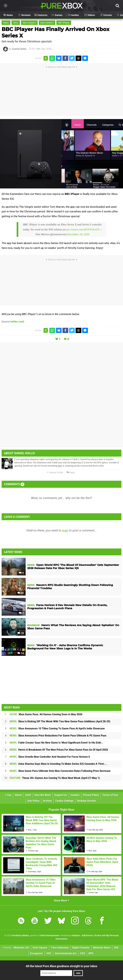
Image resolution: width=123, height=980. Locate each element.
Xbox (16, 23)
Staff (28, 795)
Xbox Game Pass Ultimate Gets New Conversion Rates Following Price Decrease (60, 771)
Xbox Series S (47, 23)
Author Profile (55, 473)
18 (21, 633)
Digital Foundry (81, 948)
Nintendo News (102, 948)
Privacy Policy (91, 795)
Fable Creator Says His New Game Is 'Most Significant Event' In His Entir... (56, 743)
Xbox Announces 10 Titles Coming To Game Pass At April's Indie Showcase (57, 728)
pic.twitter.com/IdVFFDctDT (83, 229)
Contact (75, 795)
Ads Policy (34, 801)
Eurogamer (37, 953)
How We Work (43, 795)
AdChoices (87, 936)
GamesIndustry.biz (66, 953)
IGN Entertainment (50, 936)
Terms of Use (110, 795)
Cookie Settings (64, 801)
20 (21, 593)
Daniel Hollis (19, 49)
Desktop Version (86, 801)
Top (8, 795)
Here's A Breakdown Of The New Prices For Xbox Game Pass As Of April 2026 (59, 750)
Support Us (61, 795)
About (18, 795)
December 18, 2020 (78, 234)
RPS (91, 953)
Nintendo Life (21, 948)
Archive (47, 801)
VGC (49, 953)
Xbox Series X (29, 23)
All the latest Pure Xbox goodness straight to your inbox (61, 966)
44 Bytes (76, 936)
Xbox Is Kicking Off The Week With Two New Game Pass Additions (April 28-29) (60, 721)
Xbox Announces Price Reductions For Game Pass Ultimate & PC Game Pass (58, 736)
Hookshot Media (20, 936)
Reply (71, 473)
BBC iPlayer (64, 23)
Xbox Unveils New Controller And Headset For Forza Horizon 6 (50, 757)
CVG (83, 953)
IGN (116, 948)
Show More (62, 901)
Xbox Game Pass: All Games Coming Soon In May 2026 (46, 714)
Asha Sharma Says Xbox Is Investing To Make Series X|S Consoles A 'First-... (58, 764)
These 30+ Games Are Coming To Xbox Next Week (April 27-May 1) (55, 778)
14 (21, 653)
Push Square (40, 948)
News (6, 23)
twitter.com (17, 322)
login (65, 530)
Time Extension (60, 948)
